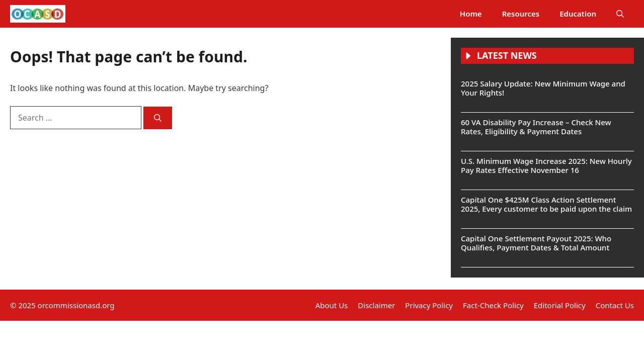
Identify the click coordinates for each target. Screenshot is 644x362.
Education (578, 14)
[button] (620, 14)
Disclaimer (376, 305)
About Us (332, 305)
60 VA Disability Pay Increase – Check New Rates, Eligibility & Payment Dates (536, 127)
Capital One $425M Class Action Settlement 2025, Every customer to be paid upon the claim (546, 204)
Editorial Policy (560, 305)
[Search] (158, 118)
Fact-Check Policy (493, 305)
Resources (521, 14)
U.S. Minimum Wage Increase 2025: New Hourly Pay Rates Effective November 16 (546, 165)
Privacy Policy (429, 305)
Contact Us (615, 305)
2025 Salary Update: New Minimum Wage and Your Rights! (543, 88)
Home (471, 14)
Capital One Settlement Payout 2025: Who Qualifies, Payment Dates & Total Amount (536, 243)
